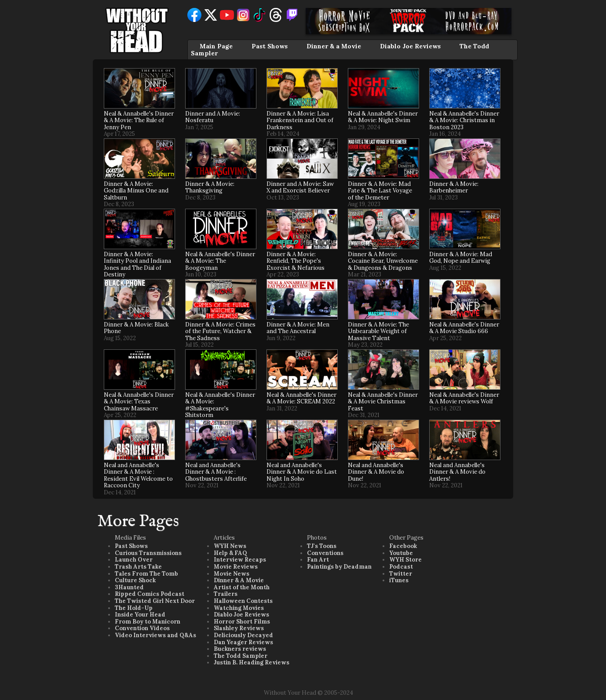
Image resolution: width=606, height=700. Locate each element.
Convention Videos (142, 628)
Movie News (232, 574)
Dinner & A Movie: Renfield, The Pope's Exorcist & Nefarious (296, 261)
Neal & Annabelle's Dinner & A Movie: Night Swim (383, 117)
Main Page (216, 46)
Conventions (325, 553)
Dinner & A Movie (239, 580)
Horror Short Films (242, 622)
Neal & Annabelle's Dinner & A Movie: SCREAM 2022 (301, 398)
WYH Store (405, 560)
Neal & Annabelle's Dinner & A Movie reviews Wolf (464, 398)
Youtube (401, 553)
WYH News (230, 546)
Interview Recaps (240, 560)
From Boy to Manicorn (148, 622)
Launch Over (134, 560)
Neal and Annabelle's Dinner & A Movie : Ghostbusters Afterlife (216, 472)
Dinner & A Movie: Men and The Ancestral (298, 328)
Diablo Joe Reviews (410, 46)
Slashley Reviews (239, 628)
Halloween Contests (243, 601)
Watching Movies (239, 608)
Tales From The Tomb (146, 574)
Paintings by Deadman (339, 567)
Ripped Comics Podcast (150, 594)
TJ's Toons (322, 546)
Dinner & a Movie (334, 46)
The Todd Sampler (241, 656)
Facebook (403, 546)
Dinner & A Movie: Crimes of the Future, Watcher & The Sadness (220, 331)
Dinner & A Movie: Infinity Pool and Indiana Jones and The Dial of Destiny (137, 265)
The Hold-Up (134, 608)
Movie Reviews (236, 567)
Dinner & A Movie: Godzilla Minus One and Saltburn (136, 191)
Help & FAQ (230, 553)
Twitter (401, 574)
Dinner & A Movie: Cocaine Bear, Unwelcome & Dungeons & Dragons (383, 261)
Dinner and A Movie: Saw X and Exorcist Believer (300, 187)
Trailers (226, 594)
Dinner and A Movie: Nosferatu (213, 117)
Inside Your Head (140, 615)
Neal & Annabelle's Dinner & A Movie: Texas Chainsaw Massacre (139, 402)
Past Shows (270, 46)
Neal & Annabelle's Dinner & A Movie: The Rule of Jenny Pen (139, 120)
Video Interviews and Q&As (155, 635)
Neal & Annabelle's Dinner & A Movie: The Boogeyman (220, 261)
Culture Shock (135, 580)
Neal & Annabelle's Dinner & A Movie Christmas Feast (383, 402)
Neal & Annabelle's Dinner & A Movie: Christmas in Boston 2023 (464, 120)
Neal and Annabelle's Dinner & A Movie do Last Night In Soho (302, 472)
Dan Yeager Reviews (243, 642)
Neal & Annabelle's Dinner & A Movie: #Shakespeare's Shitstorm (220, 405)
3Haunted (129, 587)
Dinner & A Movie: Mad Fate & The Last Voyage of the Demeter (380, 191)
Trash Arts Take (138, 567)
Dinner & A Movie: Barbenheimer (454, 187)
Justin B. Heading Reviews (252, 662)
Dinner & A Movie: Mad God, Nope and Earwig (461, 258)
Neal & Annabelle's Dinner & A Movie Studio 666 (464, 328)
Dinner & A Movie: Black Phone (136, 328)
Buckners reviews (240, 649)
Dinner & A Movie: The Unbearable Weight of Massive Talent (378, 331)
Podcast (401, 567)
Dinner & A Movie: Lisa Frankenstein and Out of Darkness (300, 120)
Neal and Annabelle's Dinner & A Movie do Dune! (376, 472)
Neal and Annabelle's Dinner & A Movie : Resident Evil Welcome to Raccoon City (138, 475)
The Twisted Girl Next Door (155, 601)
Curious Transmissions (148, 553)
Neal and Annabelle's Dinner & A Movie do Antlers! (457, 472)
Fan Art (318, 560)
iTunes (399, 580)
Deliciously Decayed (243, 635)
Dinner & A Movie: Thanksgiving (210, 187)
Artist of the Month (242, 587)
